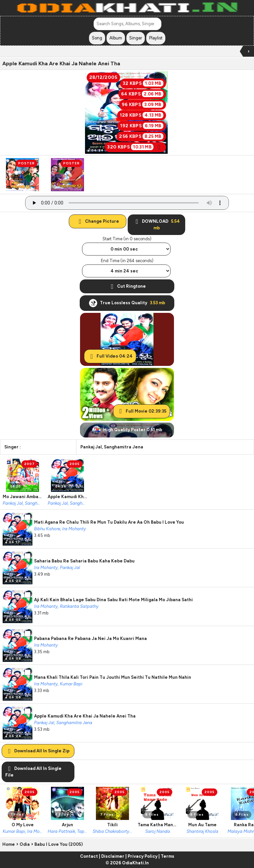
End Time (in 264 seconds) (127, 261)
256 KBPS (141, 136)
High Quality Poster (127, 430)
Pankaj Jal (91, 447)
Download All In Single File (33, 772)
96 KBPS (143, 105)
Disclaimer (113, 856)
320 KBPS (135, 147)
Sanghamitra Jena (124, 447)
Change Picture (98, 221)
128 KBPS (141, 115)
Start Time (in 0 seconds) (127, 239)
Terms (168, 856)
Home (9, 844)
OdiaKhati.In (135, 863)
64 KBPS (142, 94)
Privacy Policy (143, 856)
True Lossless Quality (127, 303)
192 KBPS (142, 126)
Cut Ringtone (127, 286)
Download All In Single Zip (37, 751)
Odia (25, 844)
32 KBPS (143, 83)
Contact (89, 856)
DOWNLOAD (156, 225)
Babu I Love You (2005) (59, 844)
